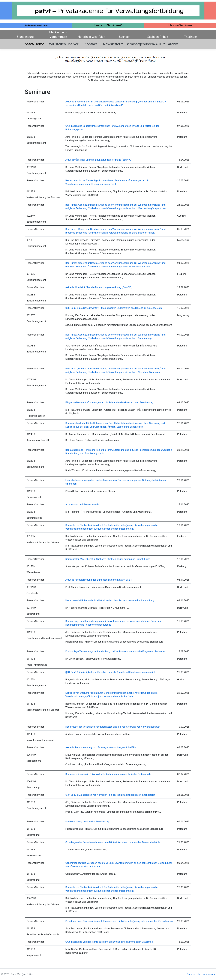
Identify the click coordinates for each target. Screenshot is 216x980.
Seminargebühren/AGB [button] (144, 44)
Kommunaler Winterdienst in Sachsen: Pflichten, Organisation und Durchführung (108, 559)
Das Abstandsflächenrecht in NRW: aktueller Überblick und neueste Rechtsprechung (110, 600)
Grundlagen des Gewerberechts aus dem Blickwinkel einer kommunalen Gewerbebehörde (113, 842)
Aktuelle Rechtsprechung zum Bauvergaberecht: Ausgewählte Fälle (101, 747)
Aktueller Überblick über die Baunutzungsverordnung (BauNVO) (99, 160)
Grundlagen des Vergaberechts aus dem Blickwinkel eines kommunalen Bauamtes (109, 942)
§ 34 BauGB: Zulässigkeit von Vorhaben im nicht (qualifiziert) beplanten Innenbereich (110, 672)
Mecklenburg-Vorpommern (58, 32)
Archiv (173, 44)
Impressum (209, 974)
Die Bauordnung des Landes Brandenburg (87, 822)
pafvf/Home (36, 44)
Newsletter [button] (112, 44)
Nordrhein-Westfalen (91, 37)
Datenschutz (194, 974)
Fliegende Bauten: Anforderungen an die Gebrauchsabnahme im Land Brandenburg (109, 402)
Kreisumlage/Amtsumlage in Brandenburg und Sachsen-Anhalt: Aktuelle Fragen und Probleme (115, 651)
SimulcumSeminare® (108, 25)
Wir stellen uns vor (66, 44)
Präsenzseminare (36, 25)
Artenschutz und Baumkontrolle (82, 504)
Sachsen (124, 37)
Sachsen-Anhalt (158, 37)
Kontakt (92, 44)
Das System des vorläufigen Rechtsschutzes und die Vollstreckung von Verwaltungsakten (113, 727)
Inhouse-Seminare (180, 25)
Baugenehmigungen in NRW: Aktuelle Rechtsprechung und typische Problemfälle (108, 774)
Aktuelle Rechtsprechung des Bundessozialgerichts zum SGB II (99, 580)
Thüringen (191, 37)
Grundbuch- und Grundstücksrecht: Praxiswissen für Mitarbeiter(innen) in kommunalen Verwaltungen (119, 921)
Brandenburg (25, 37)
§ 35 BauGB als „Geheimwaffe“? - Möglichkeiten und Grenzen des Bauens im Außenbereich (114, 308)
